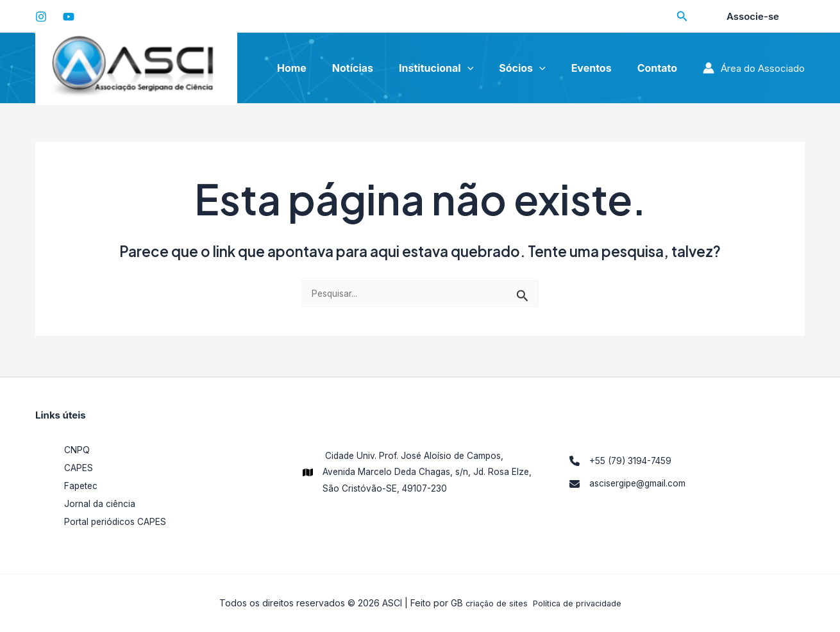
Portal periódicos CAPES (119, 521)
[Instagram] (41, 17)
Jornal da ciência (101, 503)
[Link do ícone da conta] (754, 68)
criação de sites (492, 603)
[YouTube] (69, 17)
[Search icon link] (684, 18)
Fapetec (83, 486)
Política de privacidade (580, 603)
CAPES (80, 468)
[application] (487, 68)
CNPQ (78, 450)
